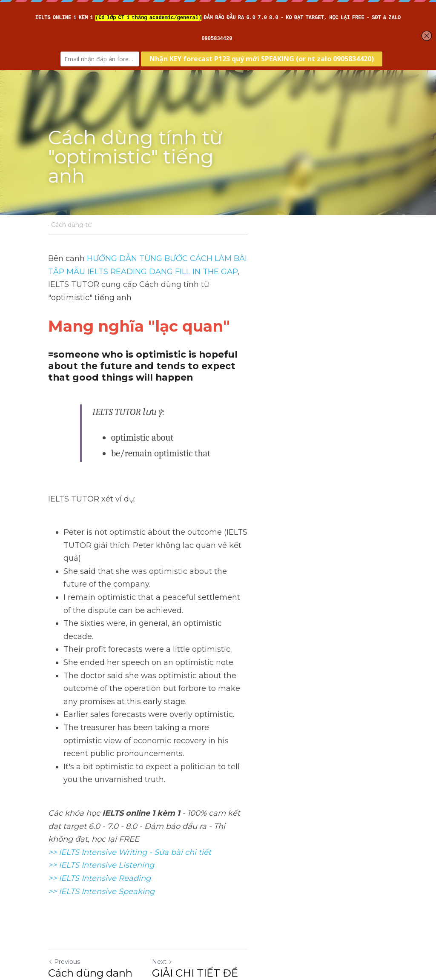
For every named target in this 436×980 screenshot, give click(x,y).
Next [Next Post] (232, 820)
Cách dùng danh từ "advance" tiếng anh (124, 838)
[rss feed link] (383, 884)
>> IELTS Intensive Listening (102, 723)
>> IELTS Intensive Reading (100, 736)
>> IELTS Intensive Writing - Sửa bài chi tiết (130, 711)
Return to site (72, 884)
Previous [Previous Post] (65, 820)
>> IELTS (65, 750)
